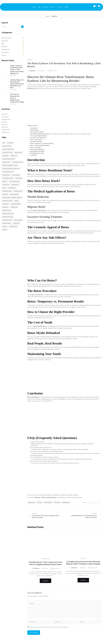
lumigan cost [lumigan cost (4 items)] (5, 207)
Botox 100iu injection (33, 397)
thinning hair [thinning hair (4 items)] (16, 223)
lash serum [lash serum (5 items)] (5, 194)
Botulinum (54, 16)
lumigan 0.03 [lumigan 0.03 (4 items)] (6, 204)
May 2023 (4, 122)
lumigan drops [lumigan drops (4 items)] (14, 207)
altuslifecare (33, 71)
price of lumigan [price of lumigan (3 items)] (18, 220)
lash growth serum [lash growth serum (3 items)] (18, 191)
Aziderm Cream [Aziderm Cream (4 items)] (18, 152)
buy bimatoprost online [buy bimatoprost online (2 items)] (8, 178)
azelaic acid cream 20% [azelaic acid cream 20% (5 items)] (8, 149)
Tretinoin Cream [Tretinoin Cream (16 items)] (13, 226)
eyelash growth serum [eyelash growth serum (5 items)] (14, 181)
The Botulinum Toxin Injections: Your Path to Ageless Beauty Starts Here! (45, 563)
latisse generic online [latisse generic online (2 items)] (7, 201)
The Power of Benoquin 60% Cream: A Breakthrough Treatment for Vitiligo (17, 98)
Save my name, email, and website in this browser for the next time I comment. (49, 627)
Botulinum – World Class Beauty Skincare (45, 497)
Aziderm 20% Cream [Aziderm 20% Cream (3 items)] (7, 152)
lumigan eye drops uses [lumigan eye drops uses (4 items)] (8, 217)
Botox (95, 87)
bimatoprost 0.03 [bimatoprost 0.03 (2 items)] (6, 162)
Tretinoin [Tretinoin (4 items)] (5, 226)
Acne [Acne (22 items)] (4, 143)
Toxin (35, 88)
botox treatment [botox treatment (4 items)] (6, 175)
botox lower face (48, 502)
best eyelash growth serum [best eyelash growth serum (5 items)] (9, 159)
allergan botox (32, 502)
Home (48, 16)
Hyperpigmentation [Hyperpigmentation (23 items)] (7, 191)
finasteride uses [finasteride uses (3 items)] (15, 185)
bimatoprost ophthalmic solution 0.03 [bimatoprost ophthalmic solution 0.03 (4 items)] (11, 169)
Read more (45, 581)
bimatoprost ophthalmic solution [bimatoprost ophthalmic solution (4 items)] (10, 165)
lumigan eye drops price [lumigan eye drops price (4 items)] (8, 214)
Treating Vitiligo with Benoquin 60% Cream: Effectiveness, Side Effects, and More (17, 84)
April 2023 (4, 125)
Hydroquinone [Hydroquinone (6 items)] (12, 188)
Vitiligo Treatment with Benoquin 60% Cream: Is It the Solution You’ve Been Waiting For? (17, 70)
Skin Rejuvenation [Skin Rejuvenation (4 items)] (7, 223)
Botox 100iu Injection (40, 210)
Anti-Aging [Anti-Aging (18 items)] (10, 143)
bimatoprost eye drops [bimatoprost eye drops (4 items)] (18, 162)
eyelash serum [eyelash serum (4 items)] (6, 185)
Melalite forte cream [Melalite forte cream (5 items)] (7, 220)
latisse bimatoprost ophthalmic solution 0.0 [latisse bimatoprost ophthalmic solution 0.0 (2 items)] (12, 198)
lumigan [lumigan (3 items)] (16, 201)
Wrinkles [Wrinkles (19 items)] (5, 230)
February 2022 (5, 132)
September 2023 (6, 119)
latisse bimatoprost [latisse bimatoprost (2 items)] (14, 194)
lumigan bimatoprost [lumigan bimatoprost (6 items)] (16, 204)
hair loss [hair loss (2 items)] (4, 188)
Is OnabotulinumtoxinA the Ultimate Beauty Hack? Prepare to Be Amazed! (83, 563)
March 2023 (5, 127)
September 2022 (6, 130)
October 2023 (5, 117)
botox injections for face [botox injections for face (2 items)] (8, 172)
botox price (57, 502)
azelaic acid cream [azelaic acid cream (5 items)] (7, 146)
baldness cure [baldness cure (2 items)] (14, 156)
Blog (48, 559)
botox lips (40, 502)
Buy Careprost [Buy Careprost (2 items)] (19, 178)
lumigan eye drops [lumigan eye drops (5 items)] (7, 210)
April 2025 (4, 114)
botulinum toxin (66, 502)
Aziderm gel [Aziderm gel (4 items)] (5, 156)
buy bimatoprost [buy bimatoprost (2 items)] (16, 175)
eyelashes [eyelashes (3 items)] (5, 181)
